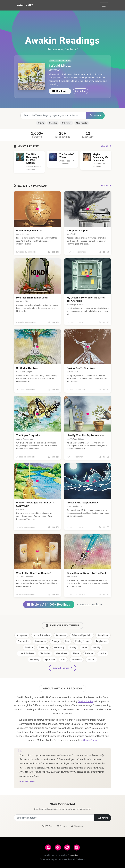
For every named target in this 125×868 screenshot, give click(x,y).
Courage (56, 641)
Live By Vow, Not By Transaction (86, 435)
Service (103, 653)
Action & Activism (42, 635)
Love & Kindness (26, 653)
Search (95, 115)
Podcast (62, 826)
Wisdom (91, 660)
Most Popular (82, 123)
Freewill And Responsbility (82, 503)
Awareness (61, 635)
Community (40, 641)
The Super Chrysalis (28, 435)
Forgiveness (102, 641)
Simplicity (34, 660)
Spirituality (50, 660)
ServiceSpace (91, 740)
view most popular (91, 604)
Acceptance (22, 635)
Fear (67, 641)
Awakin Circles (85, 701)
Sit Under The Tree (27, 368)
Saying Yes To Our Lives (81, 368)
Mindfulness (61, 653)
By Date (41, 123)
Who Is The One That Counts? (34, 573)
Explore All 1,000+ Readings (49, 605)
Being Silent (103, 635)
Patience (89, 653)
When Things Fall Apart (30, 231)
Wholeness (77, 660)
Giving (73, 647)
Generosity (59, 647)
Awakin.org (25, 5)
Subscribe (103, 818)
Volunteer (77, 826)
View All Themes (62, 668)
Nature (76, 653)
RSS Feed (48, 826)
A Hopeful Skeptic (77, 231)
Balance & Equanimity (82, 635)
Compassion (23, 641)
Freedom (29, 647)
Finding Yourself (83, 641)
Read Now (60, 91)
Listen (80, 91)
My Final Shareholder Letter (32, 298)
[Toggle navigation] (104, 5)
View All (106, 146)
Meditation (45, 653)
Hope (84, 647)
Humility (97, 647)
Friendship (44, 647)
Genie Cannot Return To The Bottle (87, 573)
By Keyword (66, 123)
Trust (63, 660)
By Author (53, 123)
